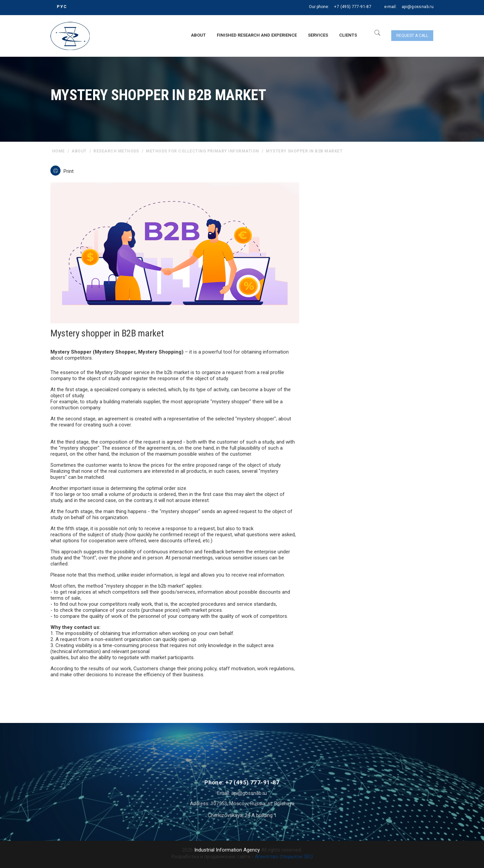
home (58, 151)
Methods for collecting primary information (202, 151)
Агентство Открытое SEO (284, 857)
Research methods (116, 151)
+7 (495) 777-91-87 (353, 7)
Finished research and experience (257, 35)
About (198, 35)
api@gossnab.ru (418, 7)
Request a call (412, 36)
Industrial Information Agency (227, 850)
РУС (62, 7)
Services (318, 35)
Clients (348, 35)
